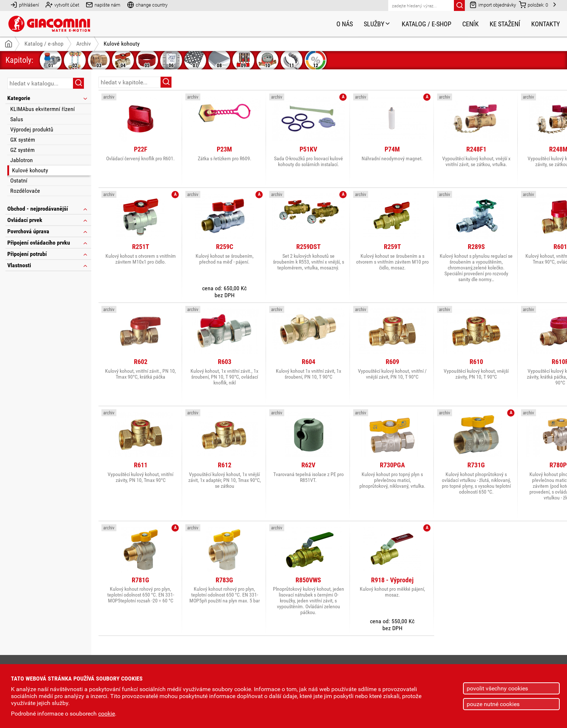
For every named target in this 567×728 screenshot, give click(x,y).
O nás (345, 24)
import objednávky (493, 5)
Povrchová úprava (48, 231)
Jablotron (22, 160)
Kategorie (48, 98)
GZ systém (22, 150)
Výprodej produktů (32, 129)
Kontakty (545, 24)
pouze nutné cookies (493, 704)
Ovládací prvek (48, 220)
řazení (539, 82)
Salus (17, 119)
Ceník (470, 24)
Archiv (84, 44)
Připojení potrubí (48, 254)
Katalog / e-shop (427, 24)
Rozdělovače (25, 191)
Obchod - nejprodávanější (48, 209)
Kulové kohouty (30, 170)
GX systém (23, 140)
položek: (533, 5)
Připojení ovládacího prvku (48, 243)
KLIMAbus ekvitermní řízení (43, 109)
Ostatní (19, 181)
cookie (107, 714)
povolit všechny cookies (497, 688)
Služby (377, 24)
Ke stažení (505, 24)
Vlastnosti (48, 265)
